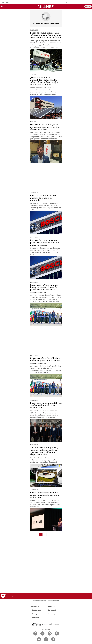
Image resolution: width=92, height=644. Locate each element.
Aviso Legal (52, 614)
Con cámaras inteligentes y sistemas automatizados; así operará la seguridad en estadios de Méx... (45, 451)
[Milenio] (46, 6)
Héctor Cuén (29, 2)
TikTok (88, 2)
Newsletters (36, 606)
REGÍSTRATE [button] (88, 6)
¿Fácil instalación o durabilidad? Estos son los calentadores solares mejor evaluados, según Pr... (44, 81)
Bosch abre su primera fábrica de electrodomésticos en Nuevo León (46, 405)
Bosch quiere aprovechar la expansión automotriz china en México (45, 495)
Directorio (52, 606)
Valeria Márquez (46, 2)
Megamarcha (37, 2)
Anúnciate (35, 618)
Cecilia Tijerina (81, 2)
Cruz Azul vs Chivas (20, 2)
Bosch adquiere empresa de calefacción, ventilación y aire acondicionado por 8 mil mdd (46, 35)
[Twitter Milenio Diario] (42, 633)
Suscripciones (37, 614)
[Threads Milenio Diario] (57, 633)
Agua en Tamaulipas (71, 2)
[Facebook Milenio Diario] (35, 633)
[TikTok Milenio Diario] (46, 639)
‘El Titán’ (62, 2)
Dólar (12, 2)
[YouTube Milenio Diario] (39, 639)
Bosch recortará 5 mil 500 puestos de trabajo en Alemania (43, 198)
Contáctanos (36, 610)
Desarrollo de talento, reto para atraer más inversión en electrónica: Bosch (45, 127)
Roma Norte (55, 2)
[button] (2, 7)
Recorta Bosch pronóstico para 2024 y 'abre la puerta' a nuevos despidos (45, 243)
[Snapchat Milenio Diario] (53, 639)
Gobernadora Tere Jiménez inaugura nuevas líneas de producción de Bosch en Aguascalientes (44, 288)
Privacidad (52, 610)
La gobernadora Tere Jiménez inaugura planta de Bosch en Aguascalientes (45, 361)
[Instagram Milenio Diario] (50, 633)
